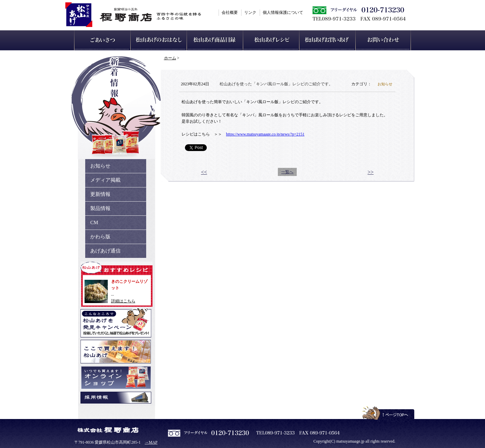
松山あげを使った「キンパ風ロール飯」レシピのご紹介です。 (276, 84)
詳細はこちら (123, 301)
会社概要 (230, 12)
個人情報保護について (283, 12)
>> (370, 172)
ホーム (170, 58)
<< (204, 172)
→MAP (151, 442)
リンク (250, 12)
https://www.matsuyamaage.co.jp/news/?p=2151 (265, 134)
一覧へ (287, 172)
